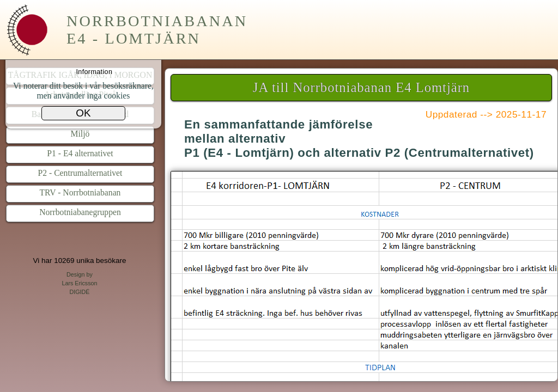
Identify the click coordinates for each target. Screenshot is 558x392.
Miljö (80, 134)
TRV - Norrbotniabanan (80, 192)
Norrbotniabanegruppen (80, 212)
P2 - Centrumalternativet (80, 173)
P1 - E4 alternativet (80, 153)
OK (83, 113)
